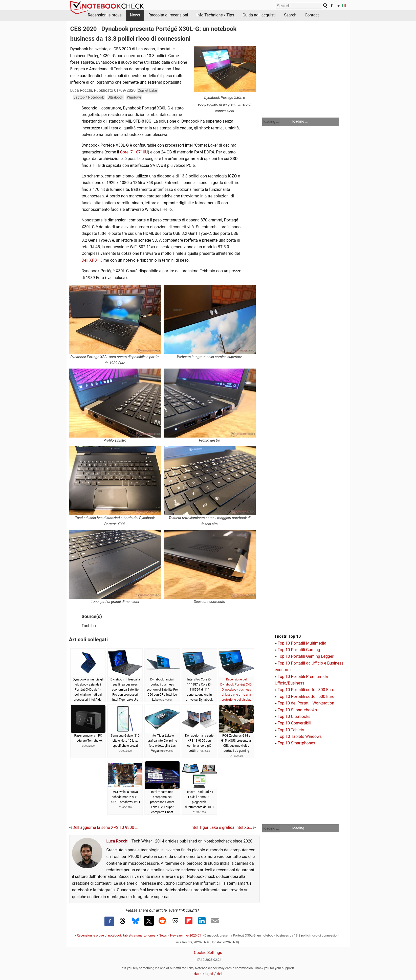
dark (198, 974)
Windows (134, 97)
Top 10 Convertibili (294, 723)
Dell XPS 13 (92, 260)
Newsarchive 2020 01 (186, 935)
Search (290, 15)
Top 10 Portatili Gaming (299, 650)
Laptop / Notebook (89, 97)
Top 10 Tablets (291, 730)
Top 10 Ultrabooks (294, 716)
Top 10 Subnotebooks (297, 710)
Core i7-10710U (134, 152)
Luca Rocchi (117, 841)
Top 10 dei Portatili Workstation (306, 703)
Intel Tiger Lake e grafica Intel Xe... (223, 827)
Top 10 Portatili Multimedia (302, 643)
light (209, 974)
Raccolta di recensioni (168, 15)
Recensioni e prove (105, 15)
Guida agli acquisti (259, 15)
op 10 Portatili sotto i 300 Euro (307, 690)
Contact (312, 15)
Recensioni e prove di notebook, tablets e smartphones (116, 935)
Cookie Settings (208, 953)
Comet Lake (147, 91)
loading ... (271, 122)
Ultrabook (115, 97)
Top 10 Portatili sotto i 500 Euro (306, 697)
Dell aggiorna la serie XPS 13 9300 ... (104, 827)
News (135, 15)
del (219, 974)
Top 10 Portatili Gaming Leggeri (306, 656)
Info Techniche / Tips (215, 15)
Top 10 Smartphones (297, 743)
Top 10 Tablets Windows (300, 736)
